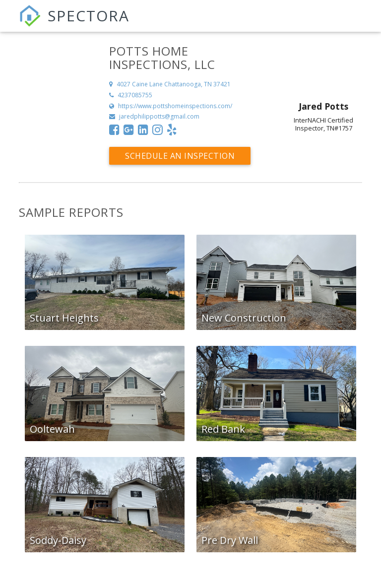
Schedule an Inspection (180, 156)
